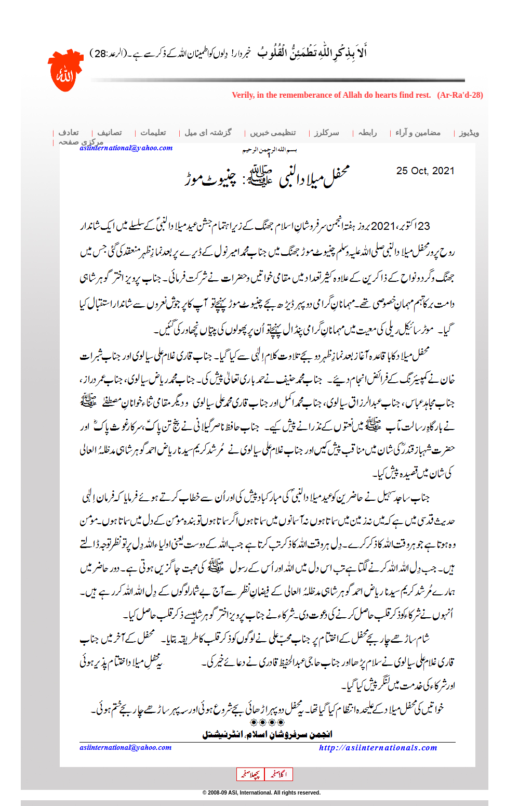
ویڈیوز (469, 133)
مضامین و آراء (418, 133)
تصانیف (109, 133)
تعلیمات (153, 133)
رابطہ (367, 133)
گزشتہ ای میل (208, 133)
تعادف (68, 133)
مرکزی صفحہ (81, 142)
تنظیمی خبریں (273, 133)
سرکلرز (327, 133)
